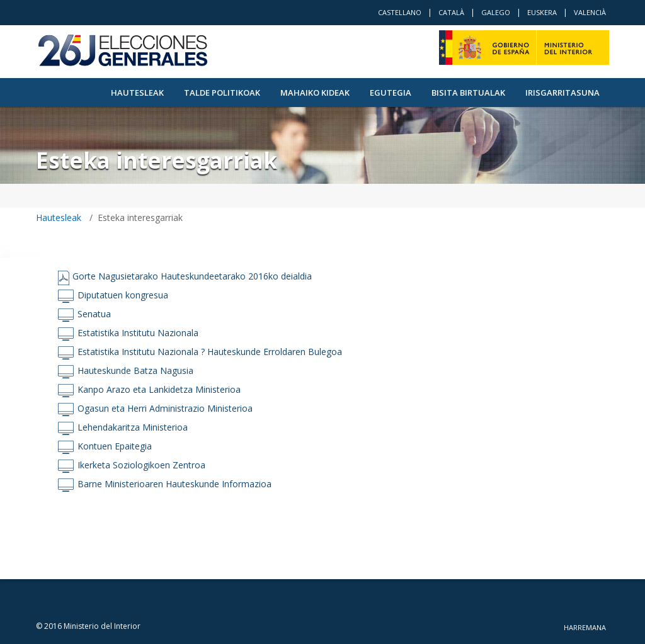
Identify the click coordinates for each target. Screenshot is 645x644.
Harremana (585, 627)
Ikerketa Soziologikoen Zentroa (141, 465)
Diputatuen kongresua (123, 295)
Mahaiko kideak (315, 93)
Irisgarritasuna (562, 93)
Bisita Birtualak (468, 93)
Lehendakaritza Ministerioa (133, 427)
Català (451, 12)
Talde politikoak (222, 93)
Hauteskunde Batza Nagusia (135, 370)
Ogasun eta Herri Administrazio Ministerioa (165, 408)
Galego (496, 12)
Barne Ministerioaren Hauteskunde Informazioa (174, 484)
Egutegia (391, 93)
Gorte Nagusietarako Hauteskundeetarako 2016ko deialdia (192, 276)
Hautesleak (137, 93)
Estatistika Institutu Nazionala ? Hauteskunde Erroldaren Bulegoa (210, 352)
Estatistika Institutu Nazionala (138, 333)
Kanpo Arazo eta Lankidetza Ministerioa (159, 389)
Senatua (94, 314)
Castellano (400, 12)
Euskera (542, 12)
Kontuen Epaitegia (115, 446)
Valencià (590, 12)
